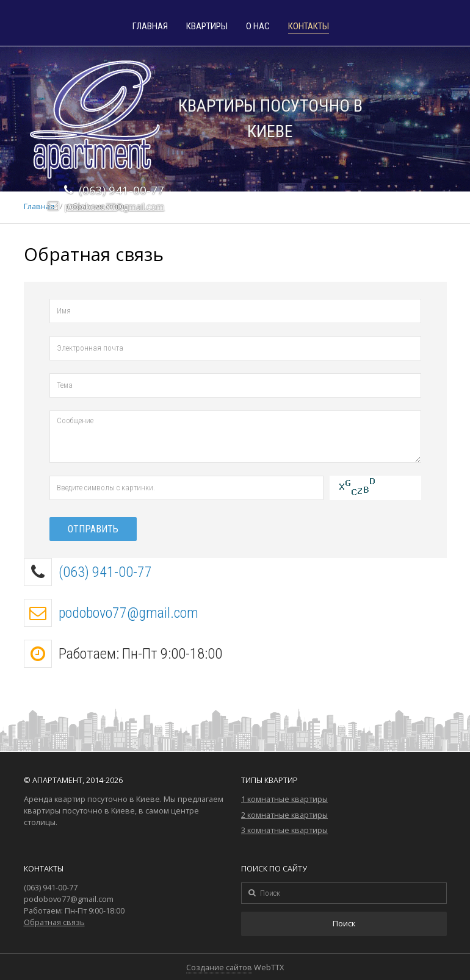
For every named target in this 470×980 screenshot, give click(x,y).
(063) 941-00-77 (105, 572)
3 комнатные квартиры (284, 830)
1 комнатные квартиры (284, 799)
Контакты (309, 27)
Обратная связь (54, 922)
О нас (258, 27)
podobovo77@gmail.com (114, 206)
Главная (150, 27)
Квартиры (207, 27)
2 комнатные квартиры (284, 815)
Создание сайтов (219, 967)
